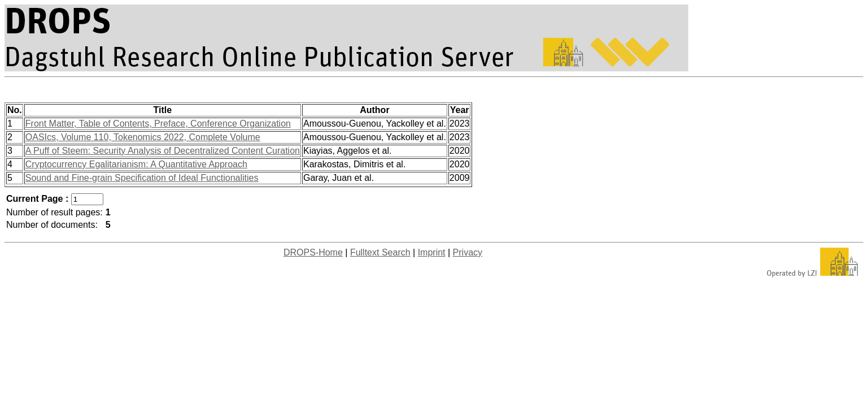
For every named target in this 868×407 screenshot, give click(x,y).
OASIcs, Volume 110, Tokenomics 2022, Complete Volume (143, 137)
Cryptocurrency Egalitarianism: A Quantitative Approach (136, 164)
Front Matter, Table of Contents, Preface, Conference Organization (158, 124)
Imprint (432, 252)
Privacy (468, 252)
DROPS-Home (313, 252)
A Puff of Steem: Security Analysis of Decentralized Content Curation (163, 151)
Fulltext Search (380, 252)
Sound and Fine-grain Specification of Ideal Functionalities (142, 178)
